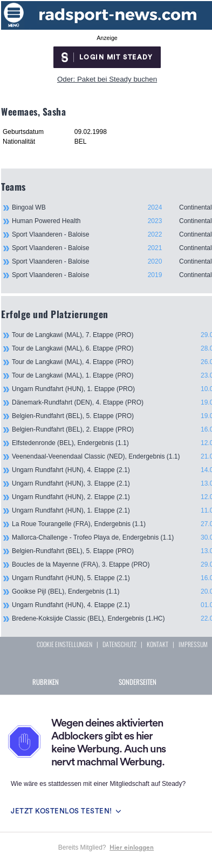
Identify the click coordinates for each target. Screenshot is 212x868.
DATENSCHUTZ (119, 644)
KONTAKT (158, 644)
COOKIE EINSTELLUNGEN (64, 644)
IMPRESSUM (193, 644)
